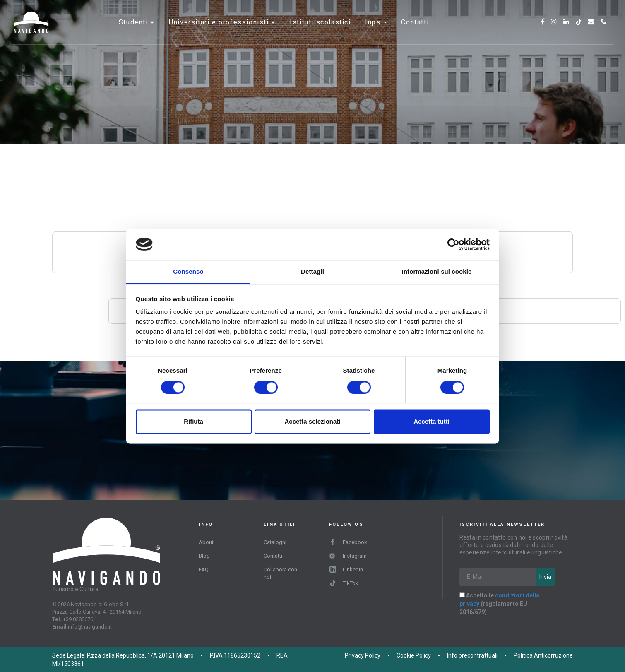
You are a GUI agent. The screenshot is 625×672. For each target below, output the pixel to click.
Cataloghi (275, 542)
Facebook (348, 542)
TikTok (344, 583)
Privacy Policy (363, 655)
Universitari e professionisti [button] (220, 31)
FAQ (204, 570)
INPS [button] (376, 31)
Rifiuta (194, 422)
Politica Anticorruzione (543, 655)
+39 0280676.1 (80, 619)
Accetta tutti (431, 422)
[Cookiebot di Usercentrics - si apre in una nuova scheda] (453, 244)
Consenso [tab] (188, 272)
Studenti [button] (135, 31)
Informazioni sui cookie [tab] (437, 272)
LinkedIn (346, 570)
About (206, 542)
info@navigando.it (90, 627)
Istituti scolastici (320, 31)
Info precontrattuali (472, 655)
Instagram (348, 556)
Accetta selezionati (312, 422)
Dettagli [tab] (312, 272)
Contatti (415, 31)
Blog (204, 556)
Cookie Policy (414, 655)
